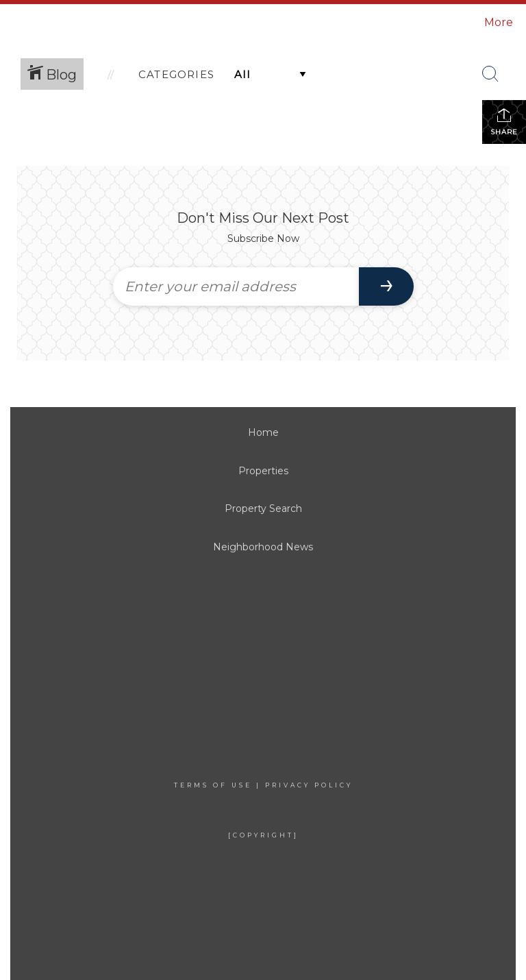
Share (504, 122)
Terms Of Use (213, 785)
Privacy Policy (309, 785)
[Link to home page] (79, 23)
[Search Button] (490, 74)
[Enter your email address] (236, 286)
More (499, 22)
